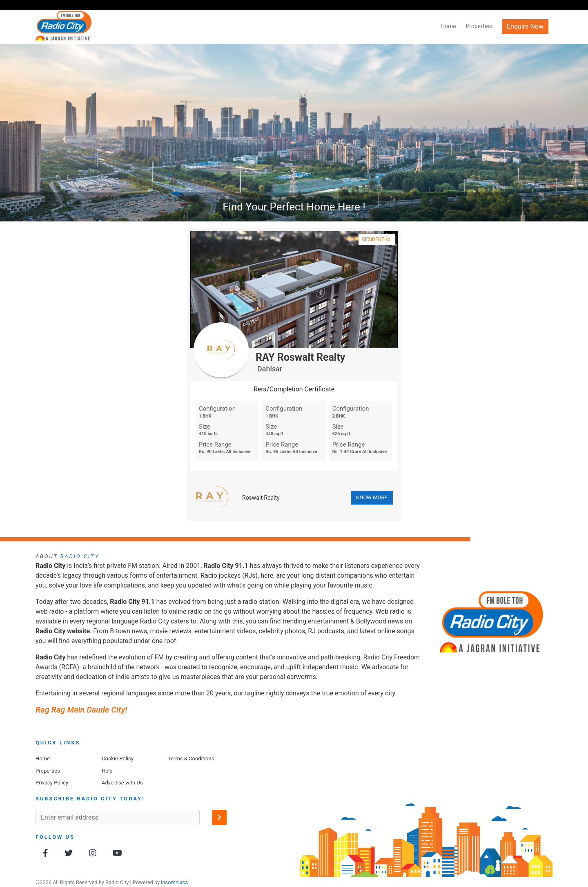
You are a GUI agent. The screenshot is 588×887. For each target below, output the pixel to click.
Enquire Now (525, 26)
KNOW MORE (372, 497)
